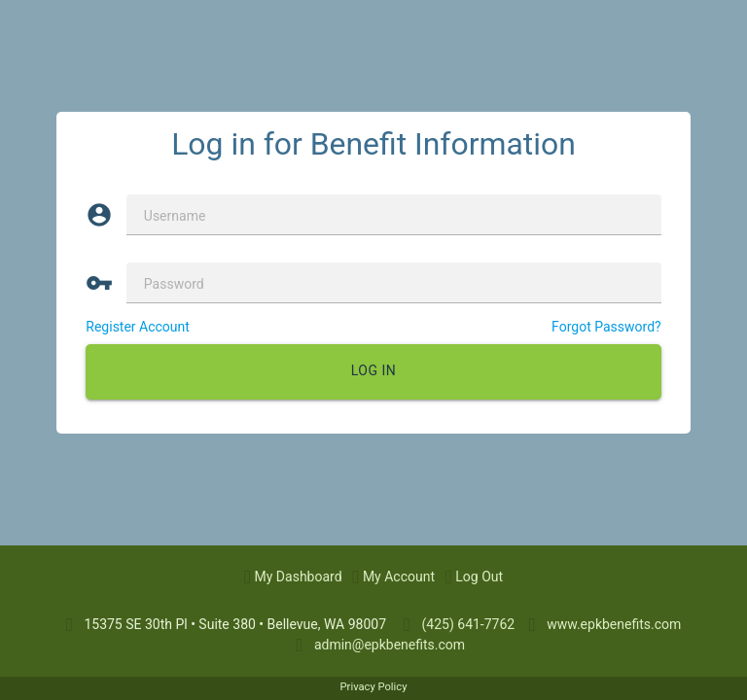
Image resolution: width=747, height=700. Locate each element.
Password (174, 284)
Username (175, 216)
